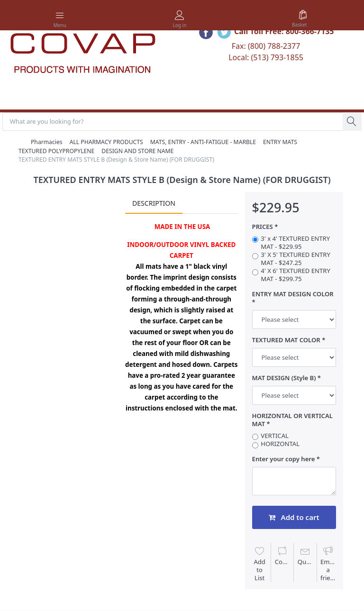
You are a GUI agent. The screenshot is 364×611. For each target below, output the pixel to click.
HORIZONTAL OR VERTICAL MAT (292, 420)
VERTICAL (275, 436)
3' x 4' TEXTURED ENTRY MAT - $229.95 (295, 243)
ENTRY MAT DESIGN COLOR (293, 295)
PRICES (263, 227)
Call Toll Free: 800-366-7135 (284, 31)
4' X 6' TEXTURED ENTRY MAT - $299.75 (295, 275)
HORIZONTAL (280, 444)
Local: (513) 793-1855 (266, 57)
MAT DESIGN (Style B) (284, 378)
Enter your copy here (284, 460)
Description (154, 203)
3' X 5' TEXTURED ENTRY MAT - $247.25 (295, 259)
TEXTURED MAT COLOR (286, 341)
